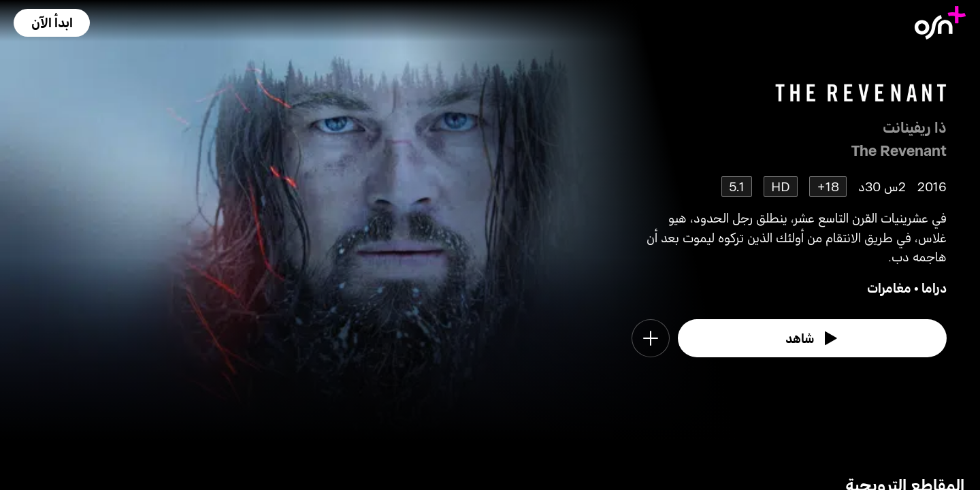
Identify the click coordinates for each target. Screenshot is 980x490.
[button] (52, 23)
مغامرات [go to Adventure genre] (889, 288)
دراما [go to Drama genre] (934, 288)
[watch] (813, 338)
